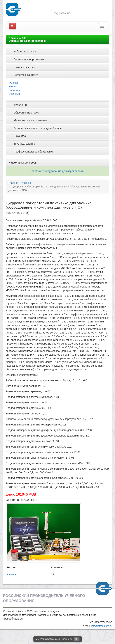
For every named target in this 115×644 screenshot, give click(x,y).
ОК (77, 639)
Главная (13, 183)
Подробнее (67, 639)
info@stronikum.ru (102, 626)
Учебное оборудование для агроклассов (58, 171)
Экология (14, 94)
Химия (13, 86)
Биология (14, 90)
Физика (13, 83)
